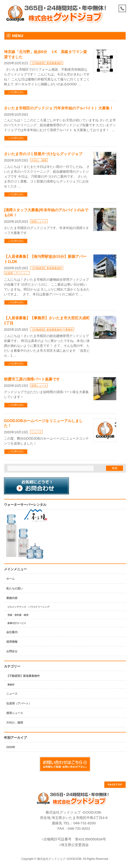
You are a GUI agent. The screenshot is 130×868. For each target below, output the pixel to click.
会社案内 (12, 632)
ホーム (10, 579)
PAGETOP (115, 784)
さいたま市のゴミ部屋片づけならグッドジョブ (43, 154)
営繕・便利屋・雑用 (18, 615)
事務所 (69, 330)
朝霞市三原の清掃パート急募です (32, 379)
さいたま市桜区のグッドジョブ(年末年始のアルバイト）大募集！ (59, 108)
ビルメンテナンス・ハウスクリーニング (28, 607)
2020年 (11, 747)
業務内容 (12, 598)
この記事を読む (16, 92)
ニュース (36, 432)
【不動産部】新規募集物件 (47, 63)
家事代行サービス (17, 623)
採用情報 (12, 642)
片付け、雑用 (39, 160)
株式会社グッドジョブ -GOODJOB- (60, 859)
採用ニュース (39, 222)
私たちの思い (15, 588)
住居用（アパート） (17, 273)
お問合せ (12, 651)
